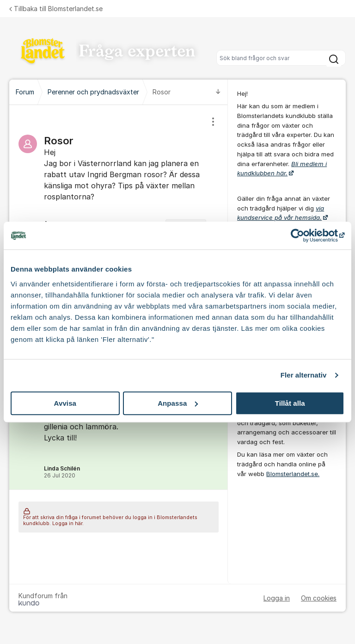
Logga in (277, 598)
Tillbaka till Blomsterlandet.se (56, 9)
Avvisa (65, 403)
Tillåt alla (290, 403)
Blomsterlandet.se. (293, 474)
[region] (119, 181)
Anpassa (178, 403)
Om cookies (319, 598)
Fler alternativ (304, 375)
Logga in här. (68, 523)
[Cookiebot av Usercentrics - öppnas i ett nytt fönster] (304, 235)
